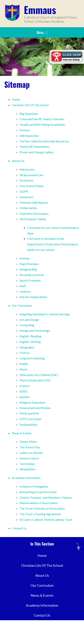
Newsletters (28, 469)
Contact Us (19, 528)
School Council (29, 458)
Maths (24, 364)
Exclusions (26, 180)
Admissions (27, 169)
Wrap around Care (32, 175)
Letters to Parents (31, 453)
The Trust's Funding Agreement (40, 514)
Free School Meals (32, 186)
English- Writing (30, 342)
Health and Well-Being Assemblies (42, 124)
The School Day (30, 447)
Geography (27, 347)
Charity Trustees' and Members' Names (46, 497)
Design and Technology (35, 331)
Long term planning (32, 358)
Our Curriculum (22, 305)
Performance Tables (33, 219)
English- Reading (30, 336)
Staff (23, 286)
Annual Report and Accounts (38, 492)
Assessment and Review (35, 408)
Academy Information (26, 478)
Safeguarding (28, 269)
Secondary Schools (32, 275)
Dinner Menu (28, 442)
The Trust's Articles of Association (42, 508)
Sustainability (28, 424)
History (25, 353)
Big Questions (29, 114)
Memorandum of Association (39, 503)
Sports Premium (30, 280)
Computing (27, 325)
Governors (27, 197)
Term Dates (27, 464)
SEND (24, 391)
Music (24, 369)
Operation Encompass (34, 213)
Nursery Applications (33, 297)
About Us (18, 161)
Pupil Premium (29, 264)
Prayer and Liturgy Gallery (37, 152)
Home (10, 70)
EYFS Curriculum (31, 419)
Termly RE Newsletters (35, 147)
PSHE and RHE (29, 413)
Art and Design (29, 320)
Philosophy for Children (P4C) (39, 375)
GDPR (24, 191)
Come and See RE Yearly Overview (42, 119)
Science (24, 386)
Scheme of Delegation (34, 486)
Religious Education (32, 402)
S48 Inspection (29, 136)
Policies (25, 130)
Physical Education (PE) (35, 380)
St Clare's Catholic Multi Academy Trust (46, 520)
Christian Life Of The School (30, 105)
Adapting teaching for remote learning (44, 314)
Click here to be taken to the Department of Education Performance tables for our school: (53, 244)
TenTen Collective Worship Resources (44, 141)
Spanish (24, 397)
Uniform (25, 291)
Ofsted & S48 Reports (34, 202)
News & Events (22, 433)
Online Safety (28, 208)
